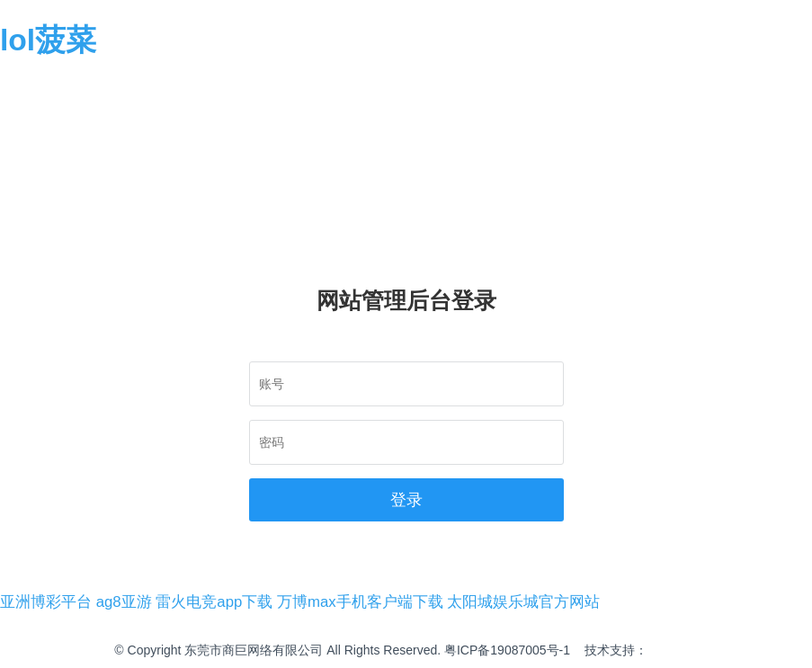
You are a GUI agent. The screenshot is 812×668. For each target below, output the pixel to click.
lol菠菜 (48, 40)
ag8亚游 (124, 602)
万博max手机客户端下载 (360, 602)
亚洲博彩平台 (46, 602)
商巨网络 (673, 650)
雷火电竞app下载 (214, 602)
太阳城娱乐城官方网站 (523, 602)
